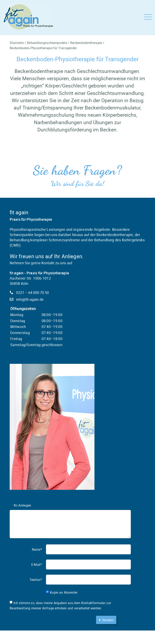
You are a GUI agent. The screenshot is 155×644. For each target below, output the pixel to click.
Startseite (17, 43)
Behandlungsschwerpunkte (47, 43)
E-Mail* (37, 565)
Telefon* (36, 580)
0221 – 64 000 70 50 (32, 292)
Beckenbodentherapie (86, 43)
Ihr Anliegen (23, 505)
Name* (37, 549)
